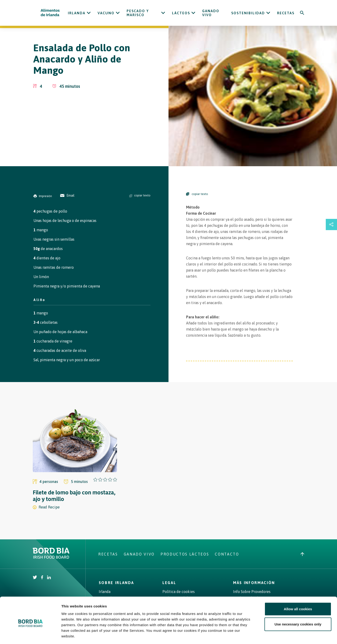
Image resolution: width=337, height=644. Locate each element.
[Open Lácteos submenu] (193, 13)
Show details (246, 635)
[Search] (302, 13)
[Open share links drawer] (331, 224)
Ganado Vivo (211, 13)
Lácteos (181, 13)
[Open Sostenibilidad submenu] (268, 13)
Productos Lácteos (185, 554)
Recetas (286, 13)
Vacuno (106, 13)
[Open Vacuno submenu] (118, 13)
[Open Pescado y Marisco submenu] (163, 13)
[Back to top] (302, 554)
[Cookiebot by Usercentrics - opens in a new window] (30, 635)
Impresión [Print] (43, 196)
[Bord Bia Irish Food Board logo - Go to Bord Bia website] (51, 557)
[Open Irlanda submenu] (89, 13)
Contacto (227, 554)
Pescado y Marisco (138, 13)
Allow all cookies (298, 589)
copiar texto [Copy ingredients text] (140, 195)
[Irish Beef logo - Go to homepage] (50, 13)
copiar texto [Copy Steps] (197, 194)
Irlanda (77, 13)
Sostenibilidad (248, 13)
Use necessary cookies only (298, 604)
